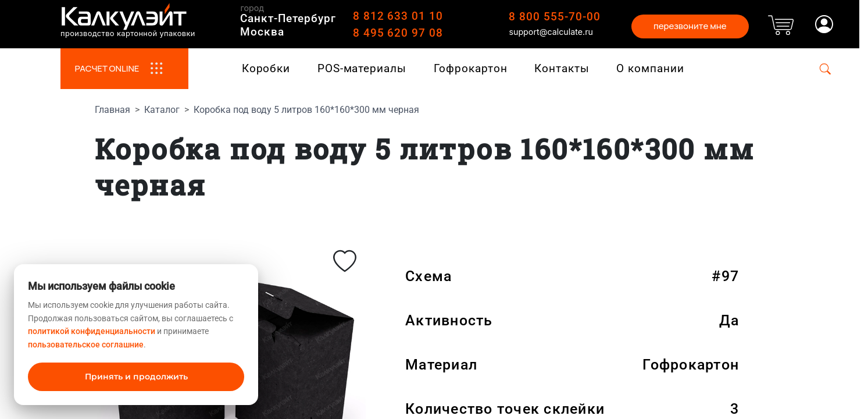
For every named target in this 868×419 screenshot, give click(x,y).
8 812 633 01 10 (398, 16)
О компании (650, 68)
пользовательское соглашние (86, 345)
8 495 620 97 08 (398, 33)
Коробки (266, 68)
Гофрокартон (471, 68)
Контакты (562, 68)
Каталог (162, 110)
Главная (112, 110)
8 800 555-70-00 (554, 17)
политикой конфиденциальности (92, 331)
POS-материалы (362, 68)
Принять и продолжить (136, 377)
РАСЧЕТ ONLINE (124, 69)
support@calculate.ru (551, 32)
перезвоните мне (690, 26)
